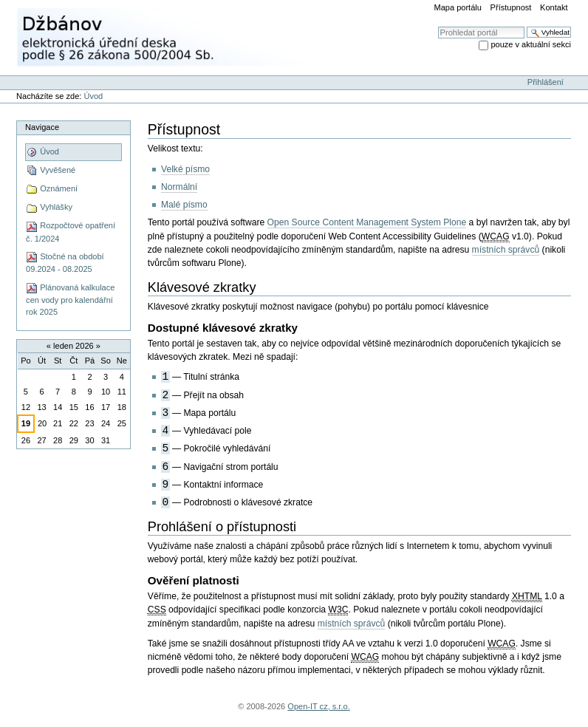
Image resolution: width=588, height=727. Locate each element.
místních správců (506, 250)
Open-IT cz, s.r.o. (318, 706)
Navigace (42, 127)
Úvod (93, 96)
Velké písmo (185, 169)
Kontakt (554, 7)
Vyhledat (438, 26)
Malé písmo (184, 205)
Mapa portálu (458, 7)
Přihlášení (546, 82)
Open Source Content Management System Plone (367, 222)
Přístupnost (511, 7)
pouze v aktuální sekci (531, 44)
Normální (179, 187)
